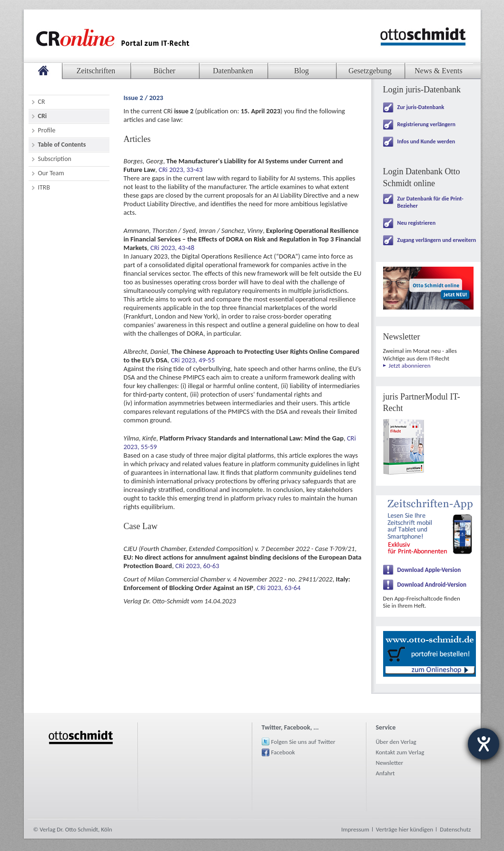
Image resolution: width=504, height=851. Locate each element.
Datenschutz (455, 829)
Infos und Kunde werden (426, 141)
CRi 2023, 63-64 (278, 588)
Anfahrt (385, 773)
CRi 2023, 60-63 (197, 566)
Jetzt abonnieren (410, 365)
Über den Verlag (396, 742)
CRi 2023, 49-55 (193, 360)
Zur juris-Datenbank (421, 107)
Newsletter (390, 763)
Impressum (355, 829)
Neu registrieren (417, 223)
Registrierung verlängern (426, 124)
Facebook (283, 752)
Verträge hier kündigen (405, 829)
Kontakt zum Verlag (400, 752)
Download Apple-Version (429, 570)
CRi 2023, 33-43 (180, 170)
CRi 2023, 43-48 (172, 248)
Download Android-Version (432, 585)
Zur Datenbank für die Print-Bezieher (430, 202)
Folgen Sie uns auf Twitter (303, 742)
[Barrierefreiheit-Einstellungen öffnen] (484, 744)
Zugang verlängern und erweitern (437, 240)
